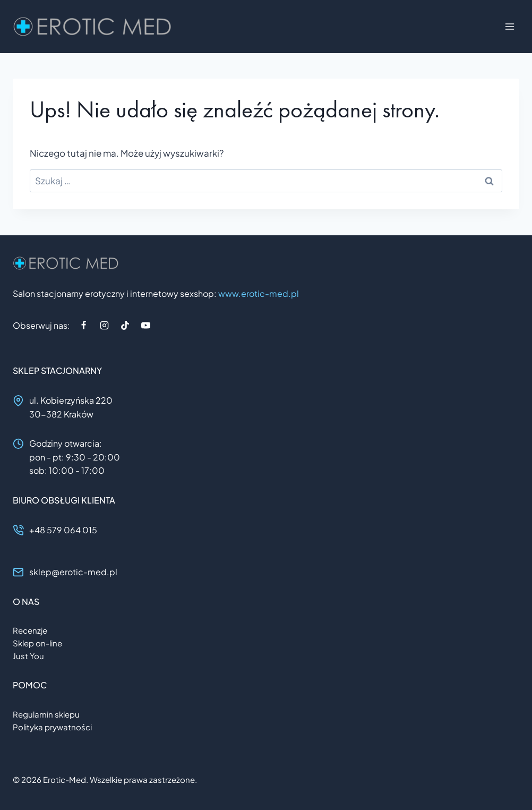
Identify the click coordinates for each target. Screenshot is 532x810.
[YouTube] (145, 325)
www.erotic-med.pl (259, 293)
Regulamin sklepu (46, 714)
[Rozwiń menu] (509, 26)
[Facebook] (83, 325)
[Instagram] (104, 325)
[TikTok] (125, 325)
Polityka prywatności (52, 727)
